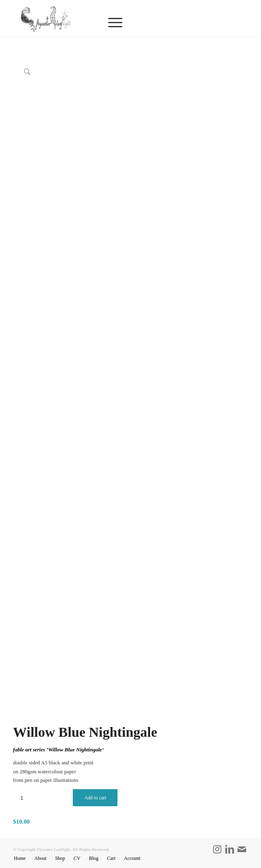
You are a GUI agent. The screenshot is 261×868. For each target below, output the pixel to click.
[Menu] (166, 23)
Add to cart (95, 798)
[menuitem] (166, 23)
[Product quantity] (22, 798)
